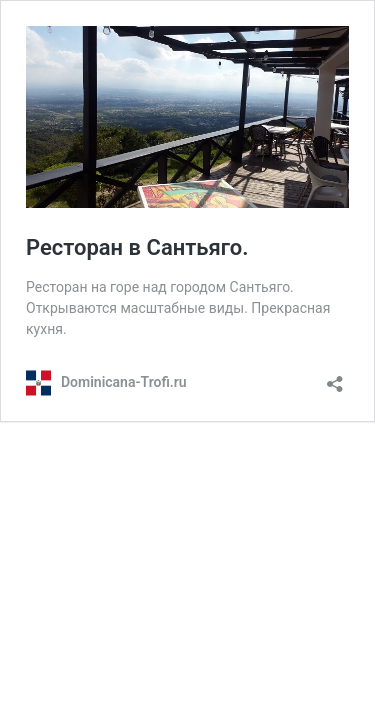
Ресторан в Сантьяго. (137, 247)
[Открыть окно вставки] (335, 377)
